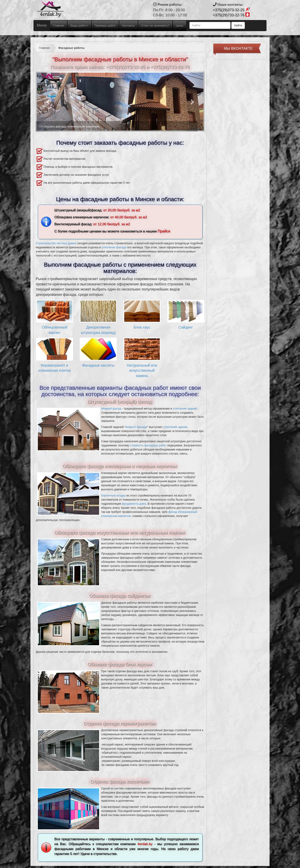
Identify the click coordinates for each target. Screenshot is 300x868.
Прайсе (164, 231)
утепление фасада (114, 247)
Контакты (128, 26)
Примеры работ (105, 26)
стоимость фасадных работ (148, 445)
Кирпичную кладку (113, 495)
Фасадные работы (71, 48)
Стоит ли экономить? (155, 26)
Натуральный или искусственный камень (142, 371)
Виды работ (79, 26)
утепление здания (175, 427)
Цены (179, 26)
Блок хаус (142, 327)
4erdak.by (145, 844)
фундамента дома (134, 504)
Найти (238, 25)
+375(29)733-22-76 (229, 15)
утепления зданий (185, 409)
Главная (60, 25)
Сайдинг (186, 327)
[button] (48, 102)
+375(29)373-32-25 (229, 10)
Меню (42, 25)
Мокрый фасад (111, 409)
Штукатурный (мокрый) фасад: (120, 402)
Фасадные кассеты (98, 365)
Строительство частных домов (56, 243)
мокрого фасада (136, 427)
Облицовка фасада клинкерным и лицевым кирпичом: (120, 466)
